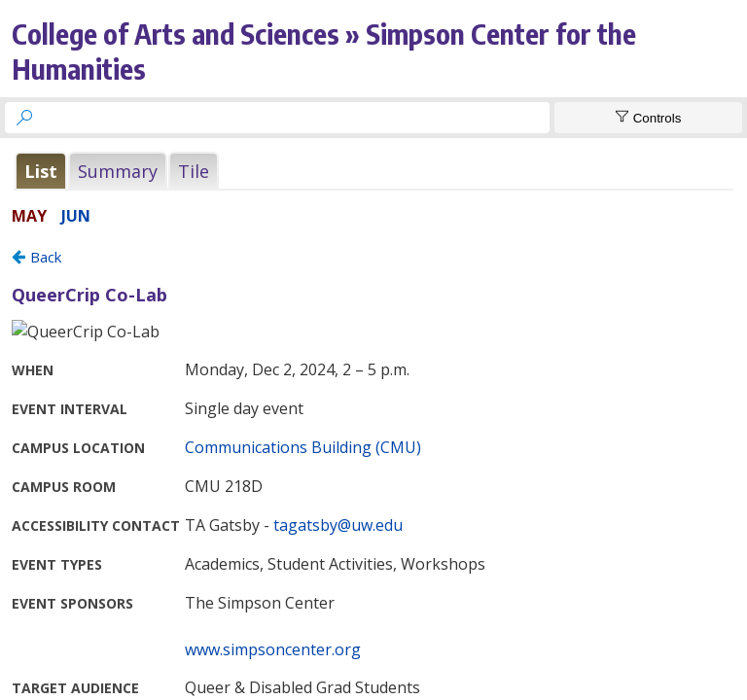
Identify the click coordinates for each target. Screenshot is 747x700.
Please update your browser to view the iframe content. (373, 171)
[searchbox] (295, 118)
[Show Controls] (648, 118)
